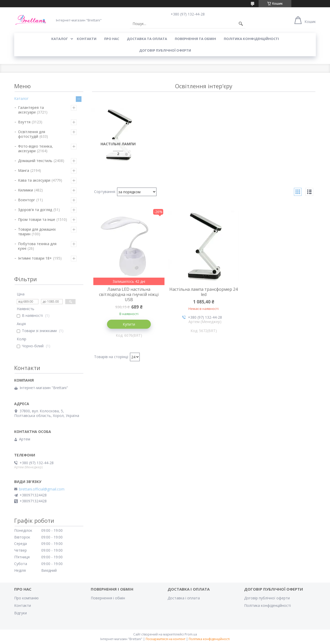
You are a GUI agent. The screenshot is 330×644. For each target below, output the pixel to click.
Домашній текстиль (35, 161)
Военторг (27, 200)
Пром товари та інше (37, 219)
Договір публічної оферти (165, 50)
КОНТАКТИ (87, 39)
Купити (129, 324)
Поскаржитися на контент (166, 639)
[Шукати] (241, 24)
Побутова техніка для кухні (37, 246)
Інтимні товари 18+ (35, 258)
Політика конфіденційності (251, 39)
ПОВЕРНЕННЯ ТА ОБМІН (195, 39)
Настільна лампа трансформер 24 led (204, 292)
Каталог (21, 98)
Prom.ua (191, 634)
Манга (24, 170)
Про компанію (26, 598)
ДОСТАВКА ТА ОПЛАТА (147, 39)
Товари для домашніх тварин (37, 232)
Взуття (24, 122)
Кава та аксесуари (34, 180)
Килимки (26, 190)
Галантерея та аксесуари (31, 110)
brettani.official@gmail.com (42, 489)
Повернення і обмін (108, 598)
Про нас (112, 39)
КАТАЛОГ (60, 39)
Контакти (23, 605)
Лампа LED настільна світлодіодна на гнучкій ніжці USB (129, 294)
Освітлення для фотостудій (32, 134)
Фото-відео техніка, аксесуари (35, 148)
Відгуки (20, 613)
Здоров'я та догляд (35, 210)
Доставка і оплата (184, 598)
